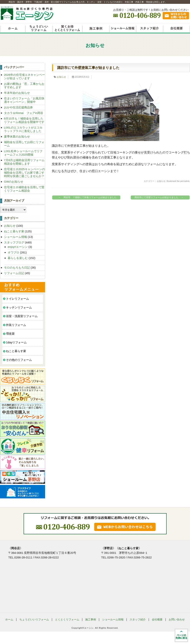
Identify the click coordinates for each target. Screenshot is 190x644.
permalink (185, 181)
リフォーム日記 (14, 273)
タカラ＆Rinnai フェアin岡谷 (24, 113)
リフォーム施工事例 (96, 29)
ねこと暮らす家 (14, 231)
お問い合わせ (177, 619)
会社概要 (176, 29)
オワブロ (13, 252)
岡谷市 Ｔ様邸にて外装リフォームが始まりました (86, 197)
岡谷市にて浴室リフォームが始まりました (160, 197)
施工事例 (91, 619)
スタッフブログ (14, 242)
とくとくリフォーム (67, 619)
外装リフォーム (16, 325)
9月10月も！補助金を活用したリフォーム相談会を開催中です (24, 120)
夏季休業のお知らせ (17, 136)
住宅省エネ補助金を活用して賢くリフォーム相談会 (24, 189)
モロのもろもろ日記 (17, 268)
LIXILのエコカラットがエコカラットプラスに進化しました (23, 129)
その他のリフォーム (19, 360)
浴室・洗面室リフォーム (22, 316)
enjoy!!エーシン (18, 247)
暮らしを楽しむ (18, 258)
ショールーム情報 (123, 29)
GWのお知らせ (14, 182)
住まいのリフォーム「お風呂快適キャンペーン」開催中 (24, 100)
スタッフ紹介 (150, 29)
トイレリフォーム (17, 299)
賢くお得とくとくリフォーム (67, 29)
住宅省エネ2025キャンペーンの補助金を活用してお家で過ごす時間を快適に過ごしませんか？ (24, 173)
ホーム (9, 619)
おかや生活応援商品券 (18, 107)
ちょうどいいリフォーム (39, 29)
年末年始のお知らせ (17, 93)
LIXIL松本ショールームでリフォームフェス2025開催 (23, 153)
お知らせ (61, 77)
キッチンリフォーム (19, 307)
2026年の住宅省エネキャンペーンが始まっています (24, 76)
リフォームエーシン (13, 29)
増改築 (10, 334)
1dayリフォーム (16, 342)
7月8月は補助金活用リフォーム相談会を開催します (24, 162)
